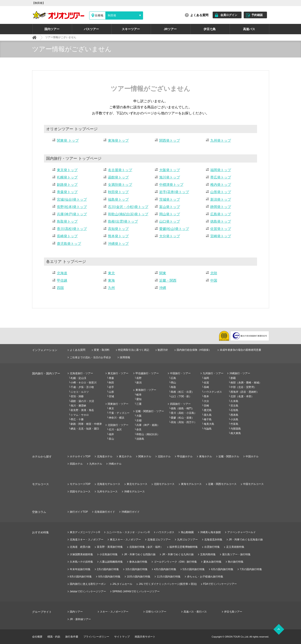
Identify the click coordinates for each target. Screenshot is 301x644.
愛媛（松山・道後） (182, 418)
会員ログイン (229, 15)
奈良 (139, 430)
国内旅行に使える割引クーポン (88, 584)
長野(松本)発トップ (72, 207)
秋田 (111, 383)
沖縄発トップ (118, 244)
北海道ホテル (105, 456)
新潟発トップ (221, 199)
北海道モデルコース (109, 484)
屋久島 (208, 415)
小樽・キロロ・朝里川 (84, 383)
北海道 (62, 273)
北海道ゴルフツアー (159, 540)
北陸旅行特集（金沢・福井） (146, 547)
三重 (139, 404)
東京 (111, 408)
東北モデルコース (137, 484)
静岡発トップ (221, 207)
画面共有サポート (145, 637)
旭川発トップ (170, 177)
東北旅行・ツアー (118, 373)
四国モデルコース (80, 492)
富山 (111, 439)
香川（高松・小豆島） (184, 413)
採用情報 (125, 357)
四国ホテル (76, 464)
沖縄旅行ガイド (131, 512)
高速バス (249, 29)
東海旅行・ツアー (146, 390)
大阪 (139, 416)
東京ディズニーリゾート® (85, 532)
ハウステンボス (213, 392)
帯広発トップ (221, 177)
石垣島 (234, 410)
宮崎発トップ (221, 236)
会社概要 (37, 637)
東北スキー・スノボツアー (125, 540)
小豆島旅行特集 (109, 554)
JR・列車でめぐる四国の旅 (140, 554)
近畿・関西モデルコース (222, 484)
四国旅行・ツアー (180, 404)
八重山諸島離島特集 (111, 562)
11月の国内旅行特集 (169, 577)
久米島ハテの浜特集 (81, 562)
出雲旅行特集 (212, 547)
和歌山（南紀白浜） (148, 434)
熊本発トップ (118, 236)
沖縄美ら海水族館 (211, 532)
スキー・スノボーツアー (114, 612)
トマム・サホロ (80, 415)
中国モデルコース (253, 484)
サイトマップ (122, 637)
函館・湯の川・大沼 (82, 401)
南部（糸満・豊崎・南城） (246, 383)
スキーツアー (131, 29)
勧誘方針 (163, 350)
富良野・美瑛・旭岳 (82, 410)
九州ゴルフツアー (187, 540)
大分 (206, 401)
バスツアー (91, 29)
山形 (111, 392)
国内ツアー (52, 29)
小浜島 (234, 419)
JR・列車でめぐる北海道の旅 (246, 540)
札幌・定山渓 (78, 378)
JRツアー (170, 29)
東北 (111, 273)
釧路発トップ (67, 185)
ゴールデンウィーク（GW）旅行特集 (175, 562)
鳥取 (173, 387)
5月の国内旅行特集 (194, 569)
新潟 (139, 383)
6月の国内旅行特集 (222, 569)
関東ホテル (145, 456)
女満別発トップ (120, 185)
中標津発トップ (171, 185)
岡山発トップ (170, 214)
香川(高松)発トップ (72, 229)
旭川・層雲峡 (78, 406)
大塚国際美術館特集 (81, 554)
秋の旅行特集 (236, 562)
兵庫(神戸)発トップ (72, 214)
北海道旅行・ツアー (81, 373)
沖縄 (163, 288)
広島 (173, 378)
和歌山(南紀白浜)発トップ (128, 214)
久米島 (234, 401)
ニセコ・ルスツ (80, 392)
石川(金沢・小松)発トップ (128, 207)
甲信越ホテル (185, 456)
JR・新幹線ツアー (80, 619)
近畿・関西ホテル (229, 456)
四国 (60, 288)
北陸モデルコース (164, 484)
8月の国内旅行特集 (81, 577)
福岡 (206, 378)
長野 (139, 378)
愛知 (139, 399)
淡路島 (140, 439)
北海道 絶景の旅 (80, 547)
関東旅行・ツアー (118, 404)
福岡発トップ (221, 170)
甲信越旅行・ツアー (147, 373)
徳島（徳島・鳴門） (182, 408)
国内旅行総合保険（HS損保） (194, 350)
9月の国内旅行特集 (109, 577)
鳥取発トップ (67, 221)
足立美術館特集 (235, 547)
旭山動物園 (187, 532)
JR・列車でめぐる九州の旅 (178, 554)
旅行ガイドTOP (79, 512)
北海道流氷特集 (213, 540)
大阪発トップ (170, 170)
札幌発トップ (67, 177)
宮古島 (234, 406)
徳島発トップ (221, 221)
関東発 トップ (68, 140)
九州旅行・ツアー (213, 373)
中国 (214, 280)
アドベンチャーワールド (242, 532)
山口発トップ (170, 221)
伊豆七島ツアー (233, 612)
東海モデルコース (191, 484)
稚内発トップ (221, 185)
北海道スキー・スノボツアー (87, 540)
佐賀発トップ (221, 229)
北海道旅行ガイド (105, 512)
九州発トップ (221, 140)
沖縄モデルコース (134, 492)
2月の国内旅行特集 (108, 569)
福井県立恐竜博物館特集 (184, 547)
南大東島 (236, 433)
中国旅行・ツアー (180, 373)
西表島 (234, 415)
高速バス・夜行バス (195, 612)
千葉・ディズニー (119, 413)
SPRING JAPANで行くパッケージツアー (136, 591)
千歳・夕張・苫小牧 (82, 387)
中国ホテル (252, 456)
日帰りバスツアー (156, 612)
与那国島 (236, 429)
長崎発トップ (67, 236)
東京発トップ (67, 170)
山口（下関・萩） (181, 396)
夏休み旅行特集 (212, 562)
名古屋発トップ (120, 170)
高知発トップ (118, 229)
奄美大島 (209, 424)
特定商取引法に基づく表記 (134, 350)
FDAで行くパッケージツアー (220, 584)
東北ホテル (125, 456)
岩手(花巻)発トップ (174, 192)
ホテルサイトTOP (80, 456)
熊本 (206, 396)
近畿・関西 (168, 280)
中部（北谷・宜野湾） (243, 387)
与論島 (208, 429)
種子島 (208, 419)
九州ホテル (96, 464)
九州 (111, 288)
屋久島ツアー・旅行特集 (236, 554)
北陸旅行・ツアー (118, 425)
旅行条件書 (72, 637)
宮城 (111, 396)
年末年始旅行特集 (80, 569)
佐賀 (206, 383)
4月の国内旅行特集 (165, 569)
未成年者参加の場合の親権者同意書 (240, 350)
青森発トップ (67, 192)
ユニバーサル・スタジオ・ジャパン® (128, 532)
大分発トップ (170, 236)
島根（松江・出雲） (182, 392)
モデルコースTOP (80, 484)
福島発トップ (118, 199)
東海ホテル (206, 456)
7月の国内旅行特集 (251, 569)
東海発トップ (118, 140)
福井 (111, 434)
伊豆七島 (210, 29)
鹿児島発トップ (69, 244)
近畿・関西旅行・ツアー (150, 411)
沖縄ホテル (115, 464)
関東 (163, 273)
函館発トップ (118, 177)
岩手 (111, 387)
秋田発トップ (118, 192)
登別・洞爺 (77, 396)
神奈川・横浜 (117, 418)
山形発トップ (221, 192)
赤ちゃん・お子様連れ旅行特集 (205, 577)
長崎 (206, 387)
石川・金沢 (115, 430)
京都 (139, 421)
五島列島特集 (208, 554)
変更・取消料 (102, 350)
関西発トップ (170, 140)
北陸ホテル (164, 456)
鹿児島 (208, 410)
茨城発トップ (170, 199)
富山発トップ (170, 207)
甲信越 (62, 280)
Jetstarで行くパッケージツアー (88, 591)
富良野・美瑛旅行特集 (110, 547)
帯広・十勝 (77, 419)
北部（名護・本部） (242, 396)
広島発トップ (221, 214)
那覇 (233, 378)
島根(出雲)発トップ (123, 221)
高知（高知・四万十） (184, 422)
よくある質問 (199, 15)
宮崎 (206, 406)
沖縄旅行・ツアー (240, 373)
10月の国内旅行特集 (139, 577)
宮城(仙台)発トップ (72, 199)
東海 (111, 280)
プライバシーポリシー (96, 637)
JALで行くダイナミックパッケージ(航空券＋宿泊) (168, 584)
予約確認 (257, 15)
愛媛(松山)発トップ (174, 229)
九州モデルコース (107, 492)
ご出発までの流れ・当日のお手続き (90, 357)
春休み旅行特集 (138, 562)
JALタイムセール (122, 584)
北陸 (214, 273)
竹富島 (234, 424)
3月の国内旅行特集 (136, 569)
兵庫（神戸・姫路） (148, 425)
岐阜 (139, 395)
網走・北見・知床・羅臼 (85, 429)
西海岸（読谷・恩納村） (245, 392)
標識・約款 (54, 637)
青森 (111, 378)
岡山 (173, 383)
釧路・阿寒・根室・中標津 (86, 424)
